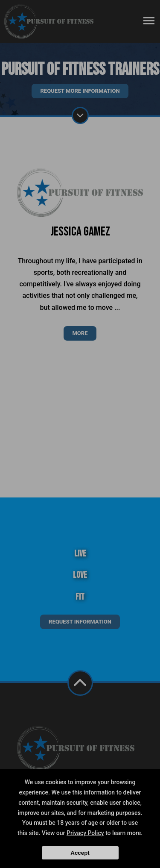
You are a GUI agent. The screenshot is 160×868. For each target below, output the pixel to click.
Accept (80, 853)
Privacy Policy (85, 833)
